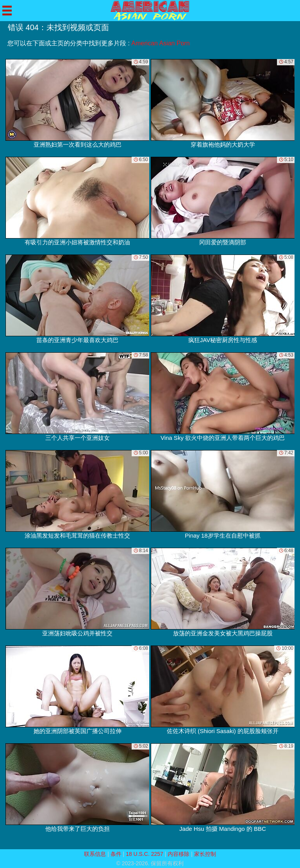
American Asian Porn (160, 43)
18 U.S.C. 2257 (145, 854)
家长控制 (205, 854)
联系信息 (95, 854)
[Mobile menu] (7, 11)
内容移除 (179, 854)
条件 (116, 854)
